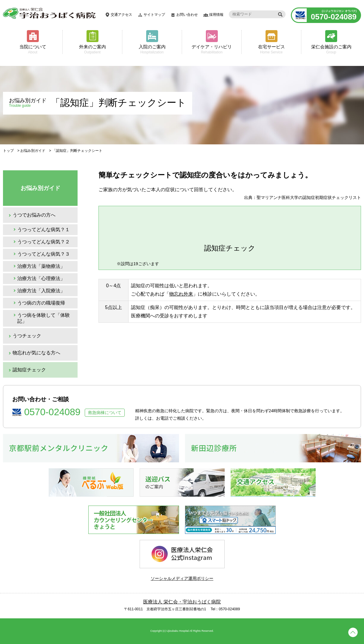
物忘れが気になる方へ (36, 353)
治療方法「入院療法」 (41, 291)
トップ (8, 151)
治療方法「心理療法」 (41, 278)
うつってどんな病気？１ (44, 230)
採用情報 (216, 15)
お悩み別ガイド (33, 151)
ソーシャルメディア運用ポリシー (182, 578)
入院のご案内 (152, 49)
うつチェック (27, 336)
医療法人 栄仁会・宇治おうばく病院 (182, 602)
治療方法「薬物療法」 (41, 266)
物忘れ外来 (181, 294)
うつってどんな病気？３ (44, 254)
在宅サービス (271, 49)
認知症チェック (29, 370)
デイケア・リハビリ (212, 49)
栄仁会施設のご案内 (331, 49)
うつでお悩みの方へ (34, 215)
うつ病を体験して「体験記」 (44, 318)
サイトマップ (154, 15)
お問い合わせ (187, 15)
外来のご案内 (92, 49)
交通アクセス (121, 15)
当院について (33, 49)
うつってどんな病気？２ (44, 242)
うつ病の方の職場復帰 (41, 303)
